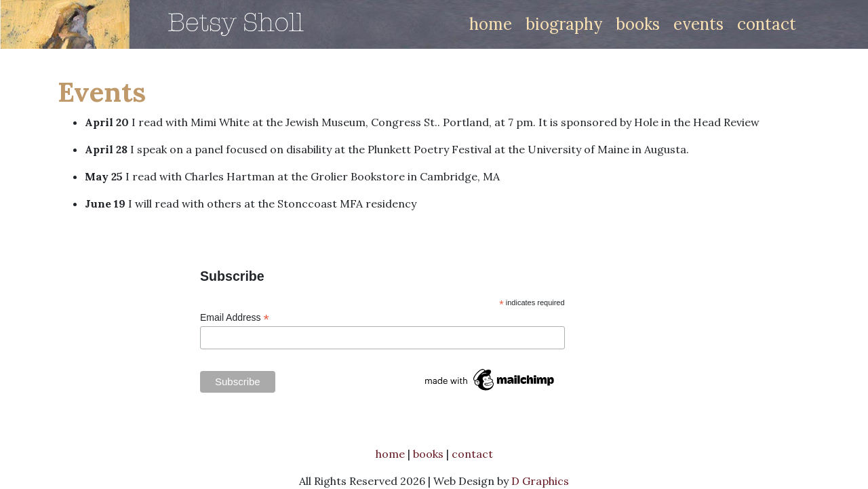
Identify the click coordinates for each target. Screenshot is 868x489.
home (491, 24)
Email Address (235, 318)
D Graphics (540, 481)
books (638, 24)
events (698, 24)
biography (564, 24)
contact (767, 24)
